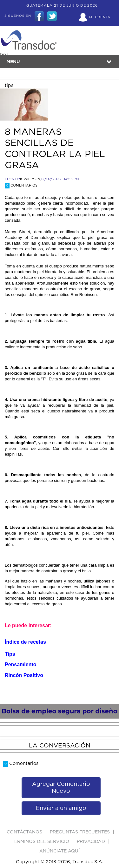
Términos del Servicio (41, 842)
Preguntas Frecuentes (80, 832)
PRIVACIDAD (92, 842)
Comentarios (21, 185)
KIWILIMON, (30, 179)
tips (9, 85)
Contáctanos (25, 832)
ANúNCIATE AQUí (60, 851)
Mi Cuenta (100, 17)
